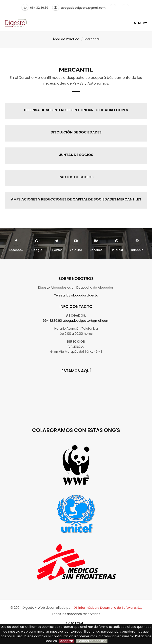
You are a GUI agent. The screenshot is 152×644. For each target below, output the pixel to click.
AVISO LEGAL (75, 623)
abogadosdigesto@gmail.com (86, 321)
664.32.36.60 (52, 321)
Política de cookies (92, 641)
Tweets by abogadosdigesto (76, 295)
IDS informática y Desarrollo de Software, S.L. (107, 608)
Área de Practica (66, 39)
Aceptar (67, 641)
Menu (141, 23)
